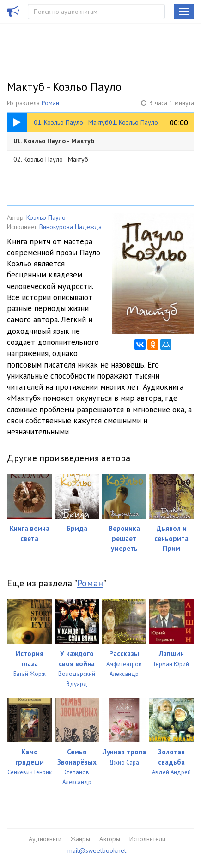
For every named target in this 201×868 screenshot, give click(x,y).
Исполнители (147, 839)
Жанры (80, 839)
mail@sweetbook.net (97, 850)
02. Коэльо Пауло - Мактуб (51, 159)
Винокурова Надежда (70, 227)
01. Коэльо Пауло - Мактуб (54, 141)
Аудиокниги (45, 839)
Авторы (110, 839)
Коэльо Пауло (46, 217)
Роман (50, 103)
